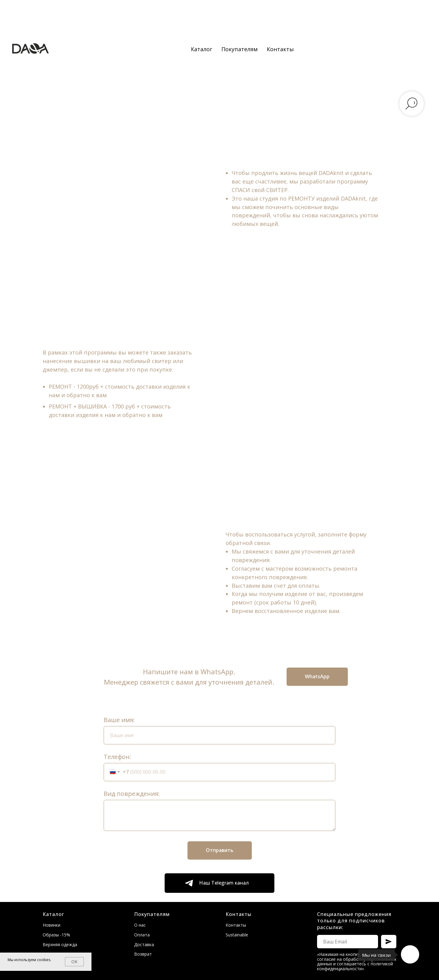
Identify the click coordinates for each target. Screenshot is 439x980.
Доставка (144, 944)
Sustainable (237, 935)
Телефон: (117, 757)
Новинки (52, 925)
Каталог (202, 49)
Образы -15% (56, 935)
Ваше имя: (119, 720)
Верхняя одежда (60, 944)
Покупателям (239, 49)
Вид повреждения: (132, 794)
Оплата (142, 935)
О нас (140, 925)
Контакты (280, 49)
